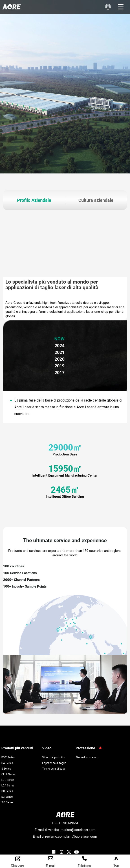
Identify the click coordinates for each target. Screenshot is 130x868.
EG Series (7, 797)
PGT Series (8, 757)
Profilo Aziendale (34, 200)
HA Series (7, 763)
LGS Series (8, 780)
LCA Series (8, 785)
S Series (6, 768)
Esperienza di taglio (54, 763)
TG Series (7, 802)
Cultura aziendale (96, 200)
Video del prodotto (53, 757)
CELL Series (8, 774)
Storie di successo (87, 757)
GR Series (7, 791)
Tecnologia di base (54, 768)
